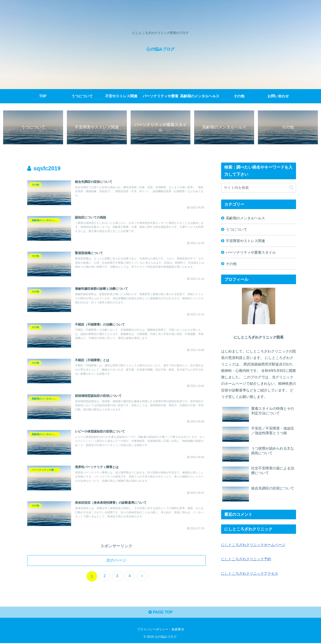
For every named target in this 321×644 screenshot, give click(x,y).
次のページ (116, 561)
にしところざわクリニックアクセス (250, 574)
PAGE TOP (160, 613)
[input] (259, 188)
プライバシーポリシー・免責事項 (160, 630)
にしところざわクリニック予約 (246, 559)
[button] (291, 188)
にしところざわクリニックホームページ (253, 545)
